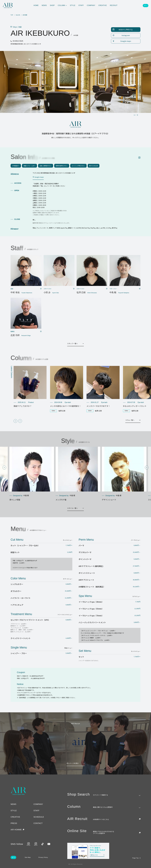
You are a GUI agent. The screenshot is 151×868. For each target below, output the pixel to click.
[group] (30, 387)
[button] (15, 421)
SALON (18, 15)
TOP (12, 15)
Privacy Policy (43, 857)
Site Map (28, 857)
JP (145, 5)
